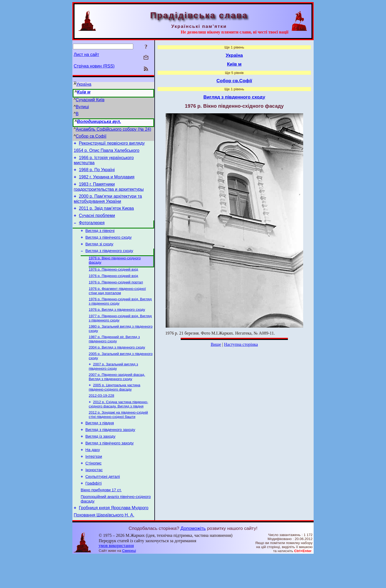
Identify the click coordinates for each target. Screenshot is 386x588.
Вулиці (82, 107)
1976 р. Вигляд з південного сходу (117, 325)
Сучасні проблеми (97, 223)
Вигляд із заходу (101, 460)
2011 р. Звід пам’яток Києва (106, 215)
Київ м (84, 92)
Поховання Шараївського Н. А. (104, 547)
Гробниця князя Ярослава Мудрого (114, 539)
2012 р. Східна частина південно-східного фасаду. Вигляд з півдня (118, 424)
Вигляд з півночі (100, 239)
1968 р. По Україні (97, 173)
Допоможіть (193, 560)
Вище (216, 344)
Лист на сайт (86, 55)
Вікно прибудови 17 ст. (101, 520)
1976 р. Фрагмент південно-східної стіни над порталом (117, 305)
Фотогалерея (92, 231)
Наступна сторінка (241, 344)
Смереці (129, 583)
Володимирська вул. (99, 121)
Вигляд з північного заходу (110, 467)
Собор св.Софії (91, 136)
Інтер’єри (94, 482)
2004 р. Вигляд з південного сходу (117, 364)
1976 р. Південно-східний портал (116, 296)
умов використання (116, 578)
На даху (93, 475)
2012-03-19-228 (101, 415)
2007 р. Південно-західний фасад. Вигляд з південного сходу (117, 396)
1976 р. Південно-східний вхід (113, 282)
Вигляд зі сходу (99, 254)
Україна (84, 84)
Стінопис (94, 490)
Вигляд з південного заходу (110, 452)
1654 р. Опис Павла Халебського (107, 152)
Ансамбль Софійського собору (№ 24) (114, 129)
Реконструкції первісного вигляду (112, 144)
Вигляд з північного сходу (109, 247)
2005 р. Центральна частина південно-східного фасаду (114, 407)
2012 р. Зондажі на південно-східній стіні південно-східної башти (118, 435)
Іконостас (94, 497)
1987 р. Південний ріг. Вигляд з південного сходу (114, 356)
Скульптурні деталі (103, 505)
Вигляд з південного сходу (109, 262)
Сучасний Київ (90, 100)
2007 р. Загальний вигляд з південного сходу (113, 385)
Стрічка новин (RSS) (94, 66)
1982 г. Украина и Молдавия (107, 181)
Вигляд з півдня (100, 445)
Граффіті (94, 512)
